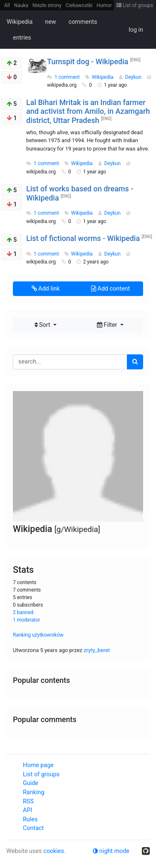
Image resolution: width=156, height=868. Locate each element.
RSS (28, 802)
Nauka (21, 5)
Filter (108, 325)
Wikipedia (20, 22)
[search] (135, 362)
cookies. (54, 851)
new (50, 22)
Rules (30, 819)
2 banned (23, 612)
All (7, 5)
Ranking (33, 792)
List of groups (135, 5)
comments (83, 22)
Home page (38, 765)
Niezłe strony (47, 5)
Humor (104, 5)
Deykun (134, 77)
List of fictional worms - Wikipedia (83, 238)
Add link (46, 289)
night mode (111, 851)
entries (22, 38)
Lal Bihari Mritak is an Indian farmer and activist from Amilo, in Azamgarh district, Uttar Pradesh (88, 111)
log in (136, 30)
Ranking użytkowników (38, 635)
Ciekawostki (79, 5)
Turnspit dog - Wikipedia (88, 61)
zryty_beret (97, 650)
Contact (33, 828)
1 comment (67, 77)
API (27, 810)
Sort (43, 325)
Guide (31, 783)
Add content (110, 289)
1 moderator (26, 620)
